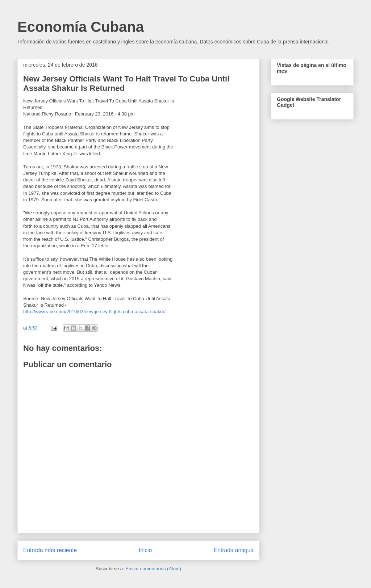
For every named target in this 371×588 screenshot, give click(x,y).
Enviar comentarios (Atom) (153, 569)
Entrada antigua (234, 550)
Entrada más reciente (50, 550)
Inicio (145, 550)
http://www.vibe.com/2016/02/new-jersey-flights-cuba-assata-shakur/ (94, 312)
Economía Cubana (81, 27)
